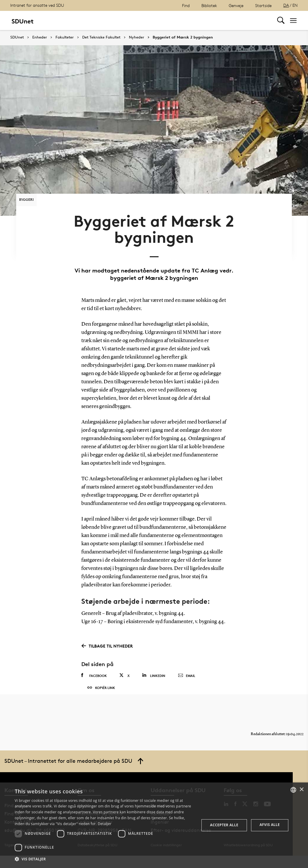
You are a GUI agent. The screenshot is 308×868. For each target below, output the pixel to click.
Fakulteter (65, 37)
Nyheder (137, 37)
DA (286, 5)
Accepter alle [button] (224, 825)
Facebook (94, 662)
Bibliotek (209, 5)
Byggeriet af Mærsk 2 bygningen (183, 37)
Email (187, 663)
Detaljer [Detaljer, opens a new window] (105, 824)
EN (295, 5)
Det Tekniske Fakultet (101, 37)
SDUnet (17, 37)
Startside (263, 5)
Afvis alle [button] (270, 825)
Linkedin (154, 662)
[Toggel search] (281, 20)
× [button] (301, 790)
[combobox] (293, 790)
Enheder (40, 37)
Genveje (236, 5)
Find (186, 5)
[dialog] (154, 825)
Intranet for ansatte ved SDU (37, 5)
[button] (104, 859)
